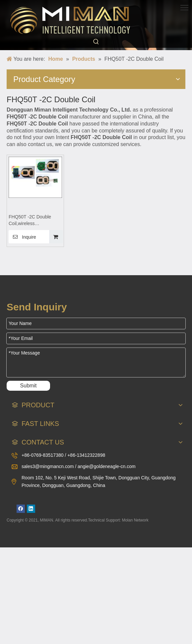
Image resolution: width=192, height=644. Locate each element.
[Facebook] (21, 509)
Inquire (22, 237)
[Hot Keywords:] (96, 42)
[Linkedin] (31, 509)
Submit (29, 386)
